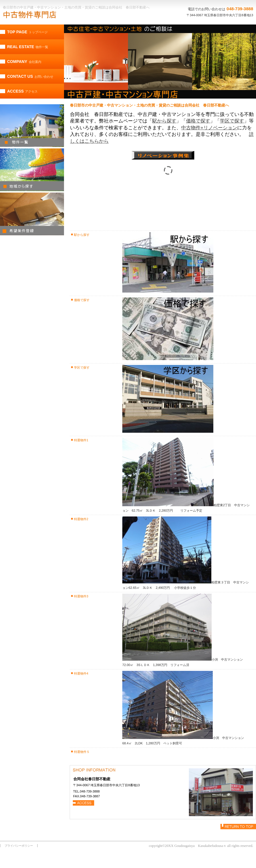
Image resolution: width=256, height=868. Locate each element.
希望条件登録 (32, 214)
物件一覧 (32, 126)
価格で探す (198, 121)
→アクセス (84, 803)
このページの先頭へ (238, 827)
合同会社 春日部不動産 (44, 15)
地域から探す (32, 170)
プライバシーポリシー (19, 846)
